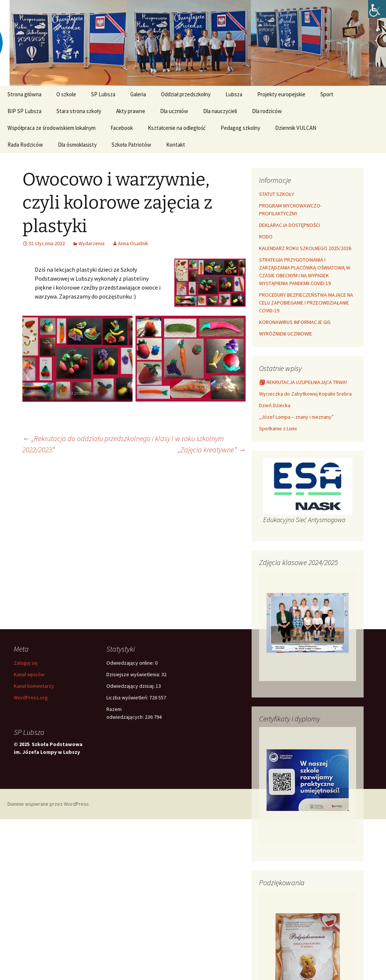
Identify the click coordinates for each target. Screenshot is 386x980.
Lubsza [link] (234, 94)
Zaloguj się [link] (26, 663)
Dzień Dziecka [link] (275, 405)
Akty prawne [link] (131, 111)
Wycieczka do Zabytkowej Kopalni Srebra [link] (305, 394)
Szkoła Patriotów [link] (131, 145)
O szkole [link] (66, 94)
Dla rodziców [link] (267, 111)
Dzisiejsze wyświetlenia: (134, 674)
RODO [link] (266, 237)
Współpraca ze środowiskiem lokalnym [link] (52, 128)
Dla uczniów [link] (174, 111)
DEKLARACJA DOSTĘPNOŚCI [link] (289, 225)
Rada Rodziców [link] (25, 145)
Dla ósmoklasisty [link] (77, 145)
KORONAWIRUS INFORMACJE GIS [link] (295, 322)
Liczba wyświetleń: (128, 697)
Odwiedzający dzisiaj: (131, 686)
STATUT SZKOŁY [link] (277, 194)
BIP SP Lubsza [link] (24, 111)
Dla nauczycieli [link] (220, 111)
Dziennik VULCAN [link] (296, 128)
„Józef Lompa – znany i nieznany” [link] (296, 417)
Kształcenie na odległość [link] (177, 128)
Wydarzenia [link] (91, 243)
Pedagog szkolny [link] (240, 128)
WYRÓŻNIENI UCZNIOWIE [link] (286, 334)
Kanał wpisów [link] (29, 674)
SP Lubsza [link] (103, 94)
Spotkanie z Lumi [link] (278, 428)
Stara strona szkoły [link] (79, 111)
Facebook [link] (122, 128)
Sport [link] (327, 94)
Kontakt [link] (176, 145)
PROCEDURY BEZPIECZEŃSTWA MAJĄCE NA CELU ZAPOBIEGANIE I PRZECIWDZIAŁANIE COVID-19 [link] (306, 303)
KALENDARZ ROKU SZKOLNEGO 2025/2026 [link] (305, 248)
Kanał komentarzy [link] (34, 686)
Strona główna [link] (24, 94)
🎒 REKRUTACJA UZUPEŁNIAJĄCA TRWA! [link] (303, 382)
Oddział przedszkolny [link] (186, 94)
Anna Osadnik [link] (133, 243)
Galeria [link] (138, 94)
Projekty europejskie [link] (281, 94)
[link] (377, 9)
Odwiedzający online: (131, 663)
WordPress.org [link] (31, 697)
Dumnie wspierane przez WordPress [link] (48, 804)
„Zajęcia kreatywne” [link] (212, 450)
